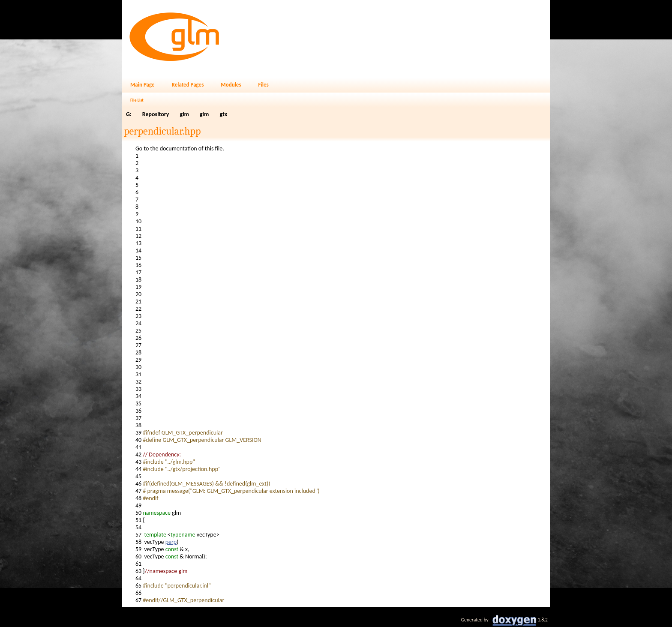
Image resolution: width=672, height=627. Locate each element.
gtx (223, 114)
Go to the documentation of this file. (180, 148)
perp (171, 542)
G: (129, 114)
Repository (156, 114)
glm (184, 114)
